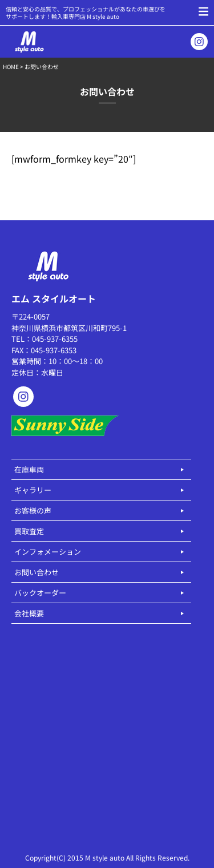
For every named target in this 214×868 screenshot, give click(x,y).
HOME (11, 66)
